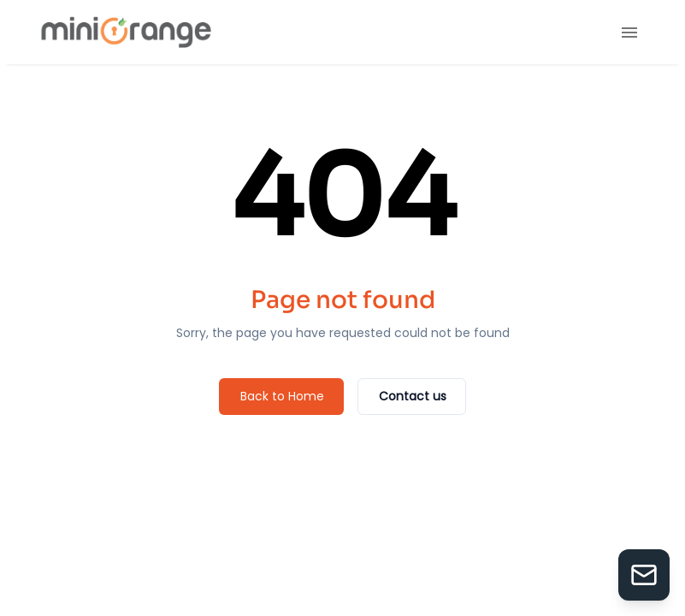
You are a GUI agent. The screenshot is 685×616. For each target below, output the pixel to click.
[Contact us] (412, 397)
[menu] (629, 33)
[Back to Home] (281, 397)
